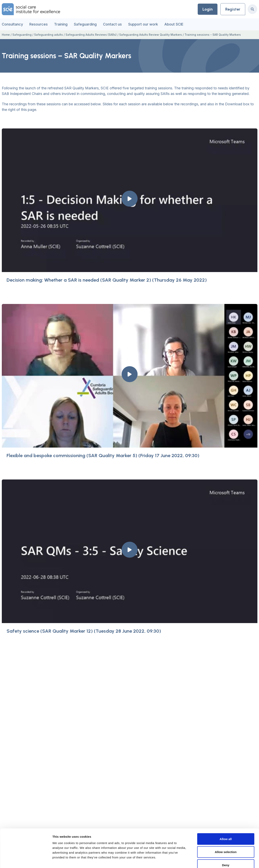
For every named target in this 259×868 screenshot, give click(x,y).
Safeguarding (85, 24)
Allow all (226, 816)
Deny (226, 842)
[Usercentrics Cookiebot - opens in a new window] (26, 860)
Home (6, 35)
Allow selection (226, 829)
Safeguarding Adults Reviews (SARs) (91, 35)
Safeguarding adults (49, 35)
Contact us (112, 24)
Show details (210, 860)
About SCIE (174, 24)
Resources (39, 24)
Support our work (143, 24)
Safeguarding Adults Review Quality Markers (151, 35)
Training (61, 24)
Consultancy (12, 24)
